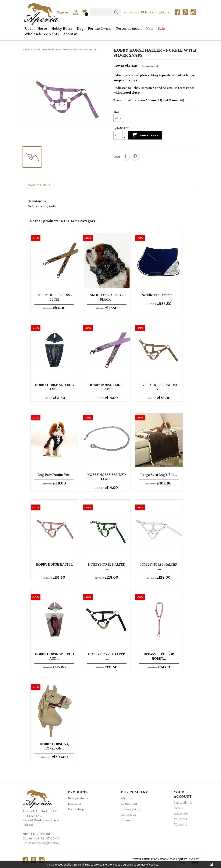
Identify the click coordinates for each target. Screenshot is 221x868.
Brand (32, 201)
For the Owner (100, 28)
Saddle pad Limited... (159, 295)
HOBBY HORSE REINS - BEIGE (54, 297)
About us (70, 34)
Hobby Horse (62, 28)
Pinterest (135, 156)
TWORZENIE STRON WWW (151, 859)
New (150, 28)
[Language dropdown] (162, 12)
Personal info (183, 802)
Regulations (129, 803)
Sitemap (127, 820)
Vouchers (180, 819)
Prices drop (76, 809)
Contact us (128, 814)
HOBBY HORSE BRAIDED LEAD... (107, 477)
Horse (42, 28)
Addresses (181, 813)
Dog (80, 28)
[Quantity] (118, 135)
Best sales (75, 803)
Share (125, 156)
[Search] (105, 12)
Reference (36, 206)
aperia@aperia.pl (49, 843)
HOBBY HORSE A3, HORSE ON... (54, 746)
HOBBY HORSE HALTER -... (159, 387)
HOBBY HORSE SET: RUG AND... (54, 387)
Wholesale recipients (42, 34)
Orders (179, 808)
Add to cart (145, 136)
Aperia (42, 201)
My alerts (180, 824)
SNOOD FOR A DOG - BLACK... (107, 297)
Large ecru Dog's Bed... (159, 474)
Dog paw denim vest (54, 474)
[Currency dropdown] (148, 12)
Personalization (129, 28)
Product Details (39, 185)
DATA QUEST (179, 859)
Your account (183, 794)
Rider (29, 28)
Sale (161, 28)
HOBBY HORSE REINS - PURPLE (107, 387)
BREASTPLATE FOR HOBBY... (159, 656)
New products (78, 798)
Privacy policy (131, 809)
